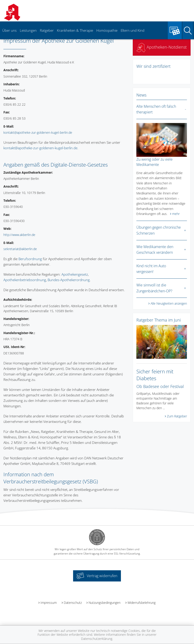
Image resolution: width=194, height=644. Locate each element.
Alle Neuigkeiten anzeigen (169, 303)
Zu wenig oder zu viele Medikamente (154, 162)
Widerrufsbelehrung (142, 603)
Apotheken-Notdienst (162, 47)
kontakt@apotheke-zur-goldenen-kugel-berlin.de (38, 132)
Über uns (9, 30)
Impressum (49, 603)
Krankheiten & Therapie (75, 30)
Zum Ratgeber (177, 416)
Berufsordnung (30, 259)
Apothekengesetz (75, 274)
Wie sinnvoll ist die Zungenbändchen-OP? (154, 288)
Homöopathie (107, 30)
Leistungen (28, 30)
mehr (176, 214)
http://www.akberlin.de (19, 235)
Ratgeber (47, 30)
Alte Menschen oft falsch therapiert (156, 109)
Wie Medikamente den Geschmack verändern (155, 250)
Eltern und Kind (133, 30)
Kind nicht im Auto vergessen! (151, 269)
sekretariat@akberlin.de (20, 249)
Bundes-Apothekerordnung (69, 280)
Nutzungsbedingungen (105, 603)
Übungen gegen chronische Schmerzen (159, 230)
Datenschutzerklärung (97, 639)
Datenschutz (73, 603)
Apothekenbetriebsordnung (25, 280)
